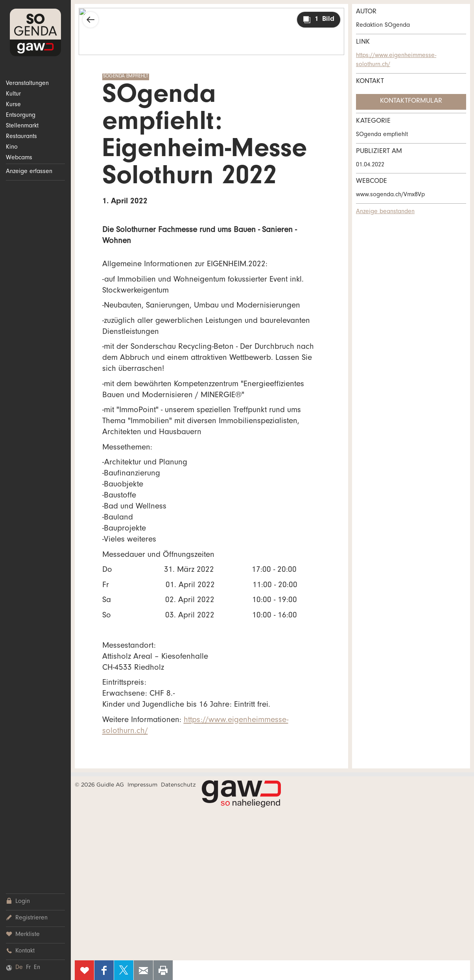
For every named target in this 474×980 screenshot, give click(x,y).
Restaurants (21, 137)
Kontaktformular (411, 101)
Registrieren (27, 918)
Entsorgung (21, 116)
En (37, 968)
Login (18, 902)
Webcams (19, 158)
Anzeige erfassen (29, 172)
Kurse (13, 105)
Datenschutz (178, 785)
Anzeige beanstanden (385, 212)
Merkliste (23, 935)
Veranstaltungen (27, 84)
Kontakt (20, 951)
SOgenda (35, 32)
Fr (28, 968)
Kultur (13, 94)
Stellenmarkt (22, 126)
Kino (12, 147)
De (19, 968)
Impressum (142, 785)
